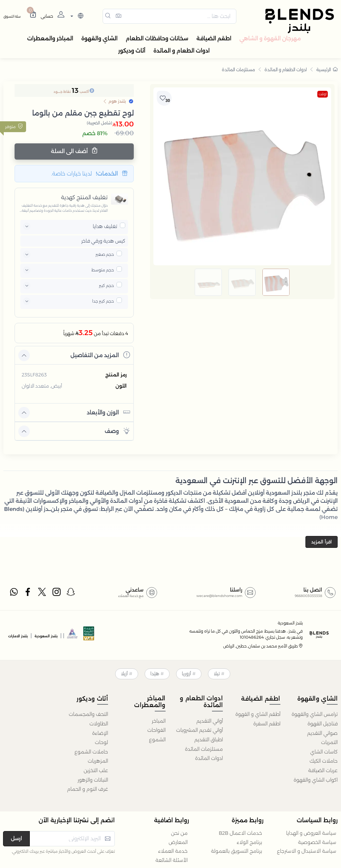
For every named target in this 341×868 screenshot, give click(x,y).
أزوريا (186, 674)
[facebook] (28, 593)
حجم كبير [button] (106, 285)
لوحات (101, 742)
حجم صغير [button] (105, 254)
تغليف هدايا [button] (105, 226)
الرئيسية (327, 69)
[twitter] (42, 593)
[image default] (276, 282)
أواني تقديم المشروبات (199, 730)
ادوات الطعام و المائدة (286, 69)
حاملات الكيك (324, 761)
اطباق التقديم (209, 740)
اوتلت (323, 94)
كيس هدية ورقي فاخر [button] (103, 241)
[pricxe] (123, 225)
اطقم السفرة (267, 724)
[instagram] (57, 593)
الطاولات (99, 724)
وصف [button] (117, 431)
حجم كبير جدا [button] (103, 301)
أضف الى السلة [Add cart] (74, 151)
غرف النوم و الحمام (88, 789)
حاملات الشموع (91, 752)
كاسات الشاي (324, 752)
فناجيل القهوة (323, 724)
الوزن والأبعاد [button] (108, 412)
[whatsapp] (14, 593)
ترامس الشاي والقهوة (315, 714)
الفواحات (156, 730)
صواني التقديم (322, 733)
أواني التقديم (210, 721)
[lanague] (76, 16)
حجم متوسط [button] (103, 270)
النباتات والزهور (93, 780)
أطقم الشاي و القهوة (258, 714)
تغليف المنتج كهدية (84, 197)
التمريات (329, 742)
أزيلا (124, 674)
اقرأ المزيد (322, 542)
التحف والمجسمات (88, 714)
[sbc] (72, 635)
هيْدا (155, 674)
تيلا (217, 674)
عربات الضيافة (323, 770)
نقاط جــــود (62, 92)
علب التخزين (96, 770)
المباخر (159, 721)
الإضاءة (100, 733)
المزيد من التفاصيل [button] (100, 355)
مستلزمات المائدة (238, 69)
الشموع (157, 740)
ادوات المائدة (209, 758)
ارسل (16, 838)
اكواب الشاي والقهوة (316, 780)
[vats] (89, 635)
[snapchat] (71, 593)
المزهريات (98, 761)
